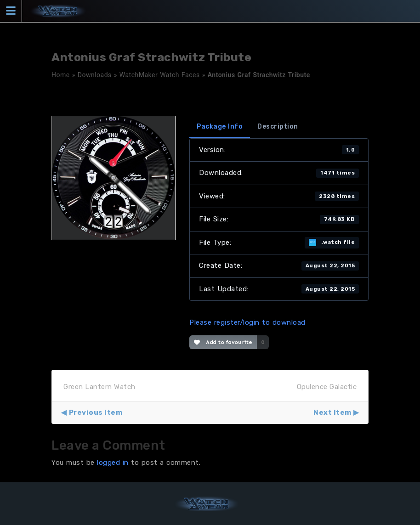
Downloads (95, 75)
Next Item (332, 412)
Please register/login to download (247, 322)
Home (61, 75)
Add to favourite (223, 342)
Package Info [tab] (220, 127)
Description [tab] (278, 127)
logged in (113, 463)
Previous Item (96, 412)
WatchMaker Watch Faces (160, 75)
